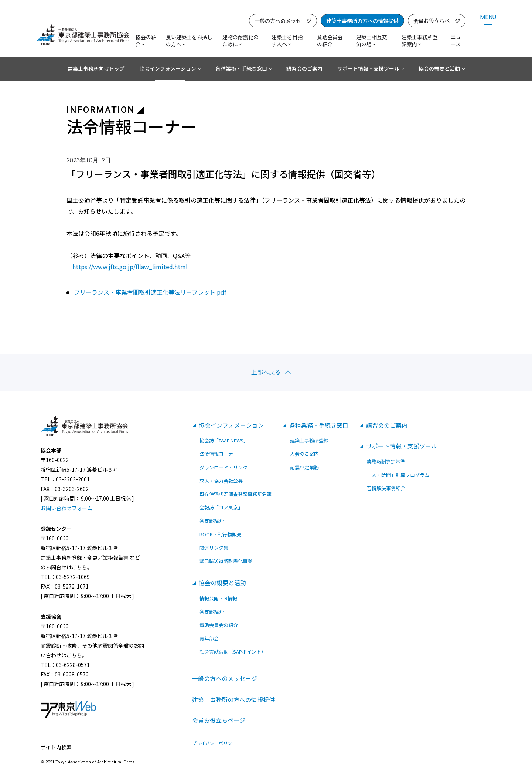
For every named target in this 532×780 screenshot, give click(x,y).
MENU (488, 17)
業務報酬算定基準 (386, 462)
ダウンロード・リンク (224, 467)
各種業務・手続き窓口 (241, 68)
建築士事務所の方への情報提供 (362, 21)
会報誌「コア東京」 (221, 507)
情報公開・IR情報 (218, 598)
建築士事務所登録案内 (420, 41)
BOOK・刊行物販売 (221, 534)
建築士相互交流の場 (372, 41)
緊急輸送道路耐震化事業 (226, 561)
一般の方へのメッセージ (283, 21)
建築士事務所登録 (309, 440)
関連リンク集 (214, 548)
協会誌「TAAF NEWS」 (224, 440)
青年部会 (209, 638)
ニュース (456, 41)
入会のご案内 (304, 454)
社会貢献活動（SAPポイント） (233, 652)
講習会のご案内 (304, 68)
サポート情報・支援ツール (368, 68)
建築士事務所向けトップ (96, 68)
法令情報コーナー (219, 454)
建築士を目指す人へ (287, 41)
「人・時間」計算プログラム (398, 475)
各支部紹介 (212, 521)
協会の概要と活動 (439, 68)
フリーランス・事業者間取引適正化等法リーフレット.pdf (150, 292)
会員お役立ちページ (437, 21)
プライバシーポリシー (214, 743)
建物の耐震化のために (241, 41)
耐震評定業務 (304, 467)
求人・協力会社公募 (221, 481)
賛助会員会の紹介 (330, 41)
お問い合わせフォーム (66, 508)
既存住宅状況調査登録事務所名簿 (236, 494)
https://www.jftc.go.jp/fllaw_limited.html (130, 267)
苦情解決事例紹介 (386, 488)
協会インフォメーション (168, 68)
